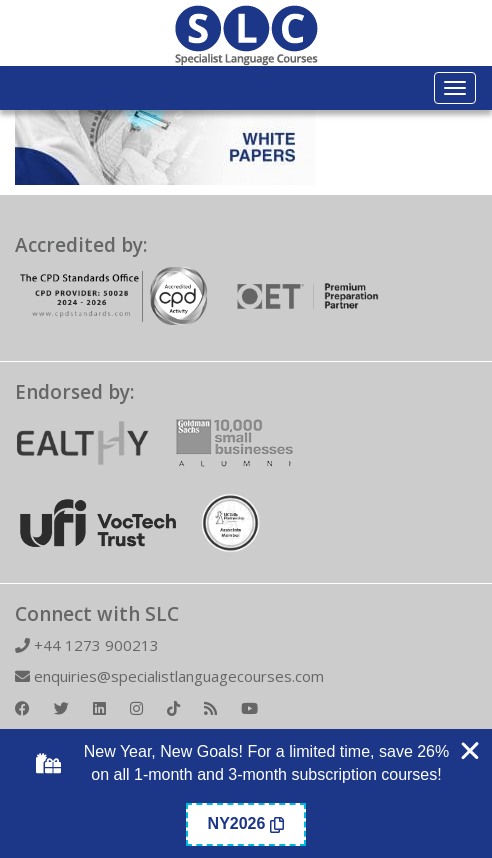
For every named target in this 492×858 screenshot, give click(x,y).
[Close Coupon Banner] (470, 751)
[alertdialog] (246, 793)
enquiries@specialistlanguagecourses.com (169, 676)
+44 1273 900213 (87, 645)
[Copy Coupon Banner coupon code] (246, 824)
